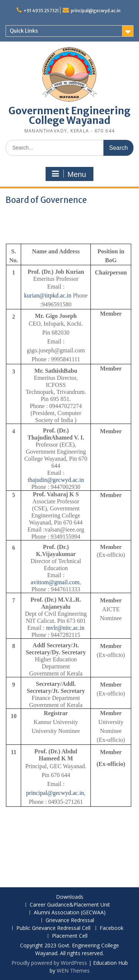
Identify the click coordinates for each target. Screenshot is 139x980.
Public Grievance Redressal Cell (53, 928)
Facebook (112, 928)
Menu (69, 174)
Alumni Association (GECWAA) (70, 913)
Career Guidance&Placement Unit (70, 905)
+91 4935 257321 (41, 11)
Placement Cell (70, 936)
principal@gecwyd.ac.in (96, 11)
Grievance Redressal (70, 920)
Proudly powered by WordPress (49, 963)
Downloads (70, 897)
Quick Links (24, 31)
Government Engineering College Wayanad (69, 116)
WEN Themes (73, 971)
